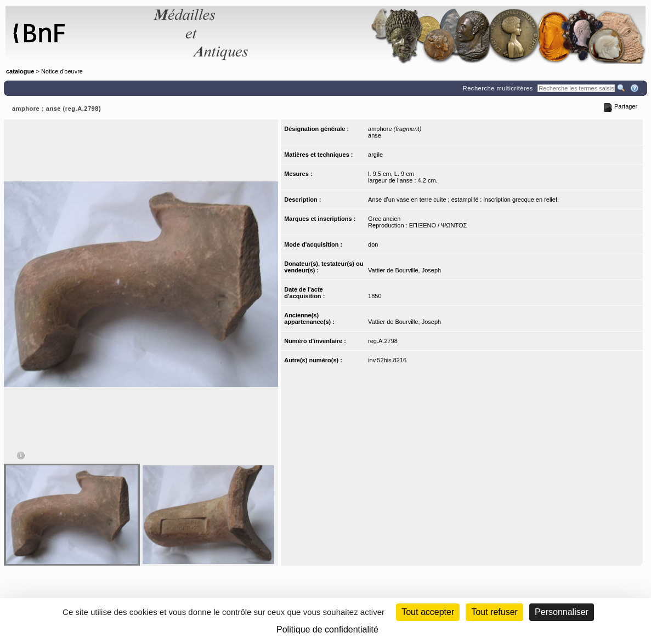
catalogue (20, 71)
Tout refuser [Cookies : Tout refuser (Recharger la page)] (494, 612)
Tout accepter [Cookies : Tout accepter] (428, 612)
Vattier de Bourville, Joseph (404, 270)
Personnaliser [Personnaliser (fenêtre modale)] (562, 612)
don (373, 244)
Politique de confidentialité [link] (327, 629)
